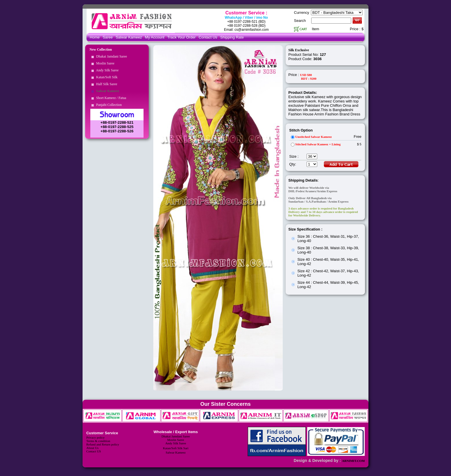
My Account (155, 37)
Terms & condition (98, 441)
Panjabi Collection (108, 105)
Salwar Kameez (129, 37)
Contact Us (209, 37)
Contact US (94, 451)
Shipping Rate (232, 37)
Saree (108, 37)
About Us (92, 448)
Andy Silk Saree (106, 70)
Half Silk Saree (106, 84)
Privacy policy (95, 437)
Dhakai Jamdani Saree (111, 56)
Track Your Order (182, 37)
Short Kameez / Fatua (110, 98)
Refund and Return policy (103, 444)
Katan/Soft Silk (106, 77)
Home (95, 37)
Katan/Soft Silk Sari (176, 448)
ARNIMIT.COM (353, 461)
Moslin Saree (104, 63)
